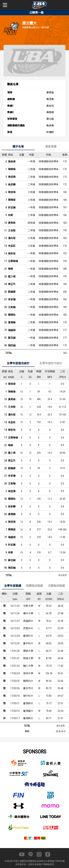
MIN (39, 377)
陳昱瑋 (12, 177)
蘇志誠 (12, 338)
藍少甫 (12, 277)
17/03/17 (15, 718)
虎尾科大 (28, 628)
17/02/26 (15, 688)
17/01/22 (15, 666)
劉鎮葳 (12, 292)
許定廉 (12, 208)
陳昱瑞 (12, 192)
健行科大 (28, 696)
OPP (28, 599)
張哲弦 (12, 254)
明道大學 (28, 658)
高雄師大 (28, 621)
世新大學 (28, 606)
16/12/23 (15, 628)
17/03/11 (15, 703)
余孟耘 (12, 246)
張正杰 (12, 284)
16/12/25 (15, 643)
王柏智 (12, 231)
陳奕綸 (12, 345)
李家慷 (12, 300)
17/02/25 (15, 681)
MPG (50, 377)
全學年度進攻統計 (18, 363)
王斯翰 (12, 307)
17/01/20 (15, 651)
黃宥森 (12, 223)
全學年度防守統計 (51, 363)
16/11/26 (15, 613)
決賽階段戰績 (56, 586)
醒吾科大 (28, 681)
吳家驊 (12, 185)
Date (15, 599)
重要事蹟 (51, 147)
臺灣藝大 (28, 711)
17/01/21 (15, 658)
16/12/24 (15, 636)
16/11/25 (15, 606)
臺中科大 (28, 643)
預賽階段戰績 (34, 586)
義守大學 (28, 613)
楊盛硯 (12, 330)
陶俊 (11, 269)
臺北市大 (28, 688)
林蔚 (11, 215)
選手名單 (18, 147)
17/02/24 (15, 673)
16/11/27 (15, 621)
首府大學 (28, 673)
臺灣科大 (28, 636)
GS (30, 377)
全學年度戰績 (13, 586)
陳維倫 (12, 169)
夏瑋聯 (12, 322)
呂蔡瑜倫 (13, 261)
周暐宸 (12, 200)
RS (39, 599)
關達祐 (12, 315)
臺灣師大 (28, 703)
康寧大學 (28, 651)
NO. (5, 377)
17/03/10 (15, 696)
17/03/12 (15, 711)
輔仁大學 (28, 666)
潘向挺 (12, 238)
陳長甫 (12, 162)
